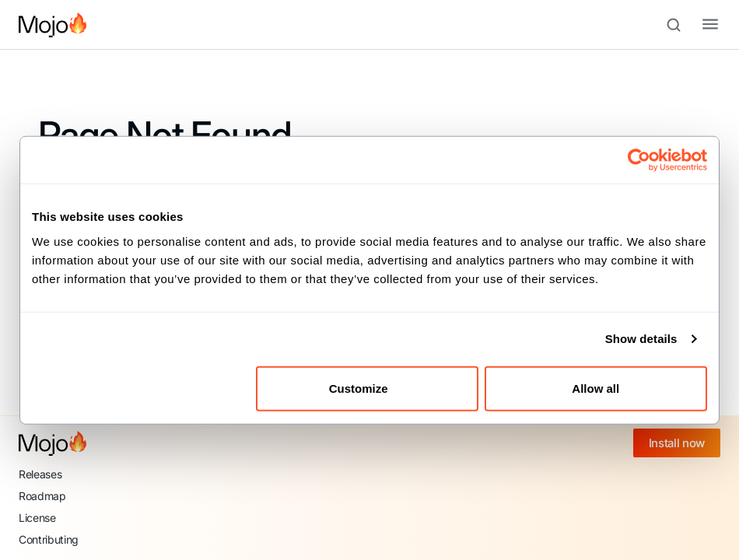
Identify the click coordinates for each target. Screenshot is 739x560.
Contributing (49, 539)
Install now (677, 443)
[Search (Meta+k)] (681, 25)
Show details (641, 339)
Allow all (595, 388)
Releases (40, 474)
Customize (368, 388)
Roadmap (42, 496)
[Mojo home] (53, 443)
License (37, 518)
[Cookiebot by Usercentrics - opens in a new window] (639, 160)
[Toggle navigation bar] (698, 25)
